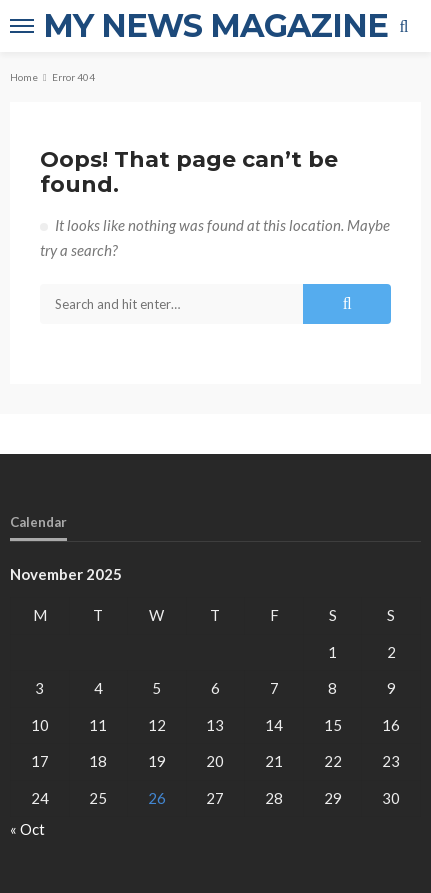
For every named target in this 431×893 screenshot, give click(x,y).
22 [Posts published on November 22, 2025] (333, 761)
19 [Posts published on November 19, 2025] (157, 761)
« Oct (27, 829)
